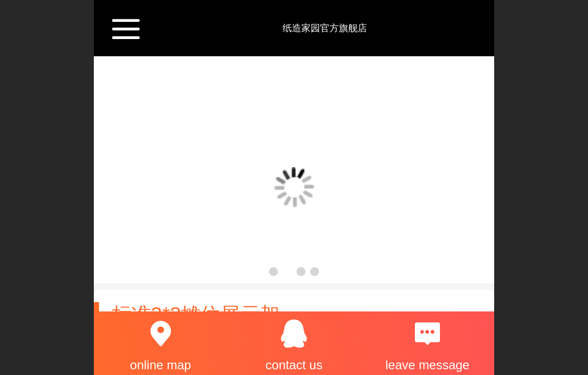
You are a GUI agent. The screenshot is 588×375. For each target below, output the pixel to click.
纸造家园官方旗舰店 (325, 28)
